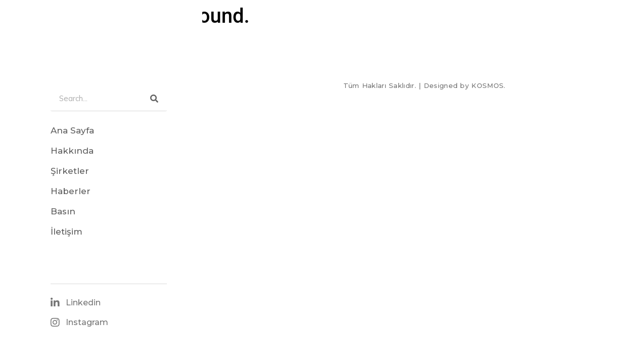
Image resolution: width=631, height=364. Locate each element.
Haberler (71, 191)
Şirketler (70, 171)
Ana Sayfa (72, 130)
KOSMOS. (488, 85)
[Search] (154, 98)
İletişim (66, 232)
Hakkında (72, 151)
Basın (63, 211)
